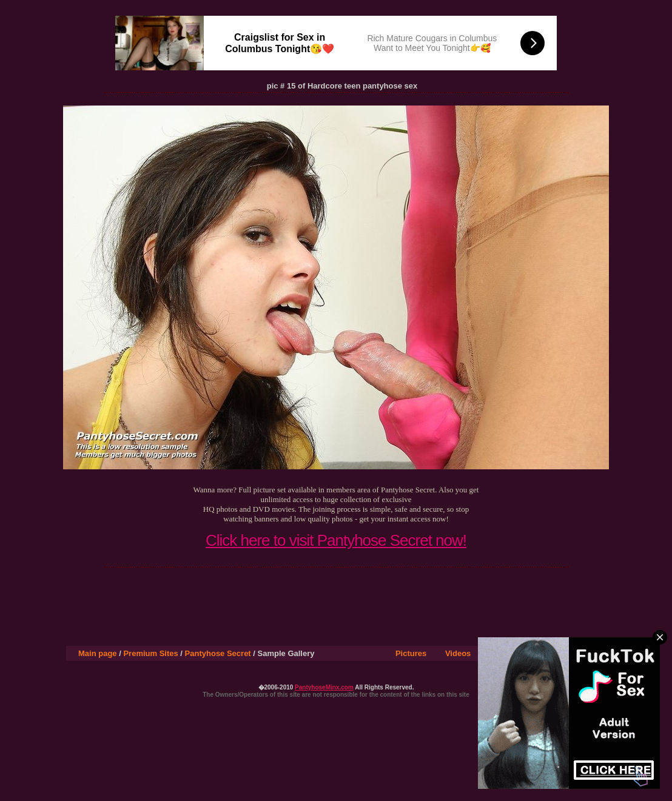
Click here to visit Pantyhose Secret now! (336, 540)
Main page (98, 653)
